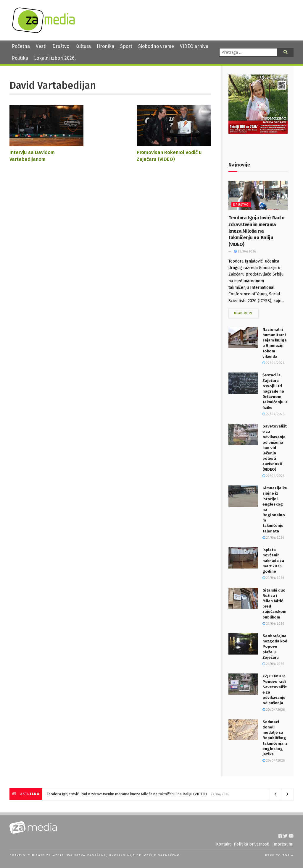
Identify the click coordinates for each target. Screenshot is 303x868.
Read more (244, 313)
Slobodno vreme (156, 46)
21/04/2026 (273, 538)
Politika (20, 58)
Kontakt (223, 844)
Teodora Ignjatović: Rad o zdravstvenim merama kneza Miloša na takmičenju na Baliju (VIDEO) (257, 231)
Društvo (61, 46)
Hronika (105, 46)
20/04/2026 (274, 710)
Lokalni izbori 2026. (55, 58)
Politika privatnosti (252, 844)
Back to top (279, 855)
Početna (21, 46)
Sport (126, 46)
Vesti (41, 46)
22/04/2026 (245, 251)
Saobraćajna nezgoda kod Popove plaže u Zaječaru (275, 647)
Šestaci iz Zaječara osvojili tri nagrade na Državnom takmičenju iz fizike (275, 391)
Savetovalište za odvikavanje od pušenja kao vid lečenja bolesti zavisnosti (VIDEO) (275, 448)
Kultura (83, 46)
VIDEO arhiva (194, 46)
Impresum (282, 844)
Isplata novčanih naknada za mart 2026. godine (273, 561)
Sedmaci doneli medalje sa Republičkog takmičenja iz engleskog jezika (275, 738)
